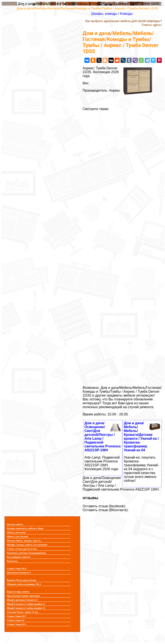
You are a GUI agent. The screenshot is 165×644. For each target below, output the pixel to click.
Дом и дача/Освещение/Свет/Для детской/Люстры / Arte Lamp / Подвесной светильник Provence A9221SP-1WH (103, 437)
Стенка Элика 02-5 (17, 624)
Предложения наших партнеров (23, 596)
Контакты (12, 561)
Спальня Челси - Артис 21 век (23, 612)
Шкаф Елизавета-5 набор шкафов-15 (26, 604)
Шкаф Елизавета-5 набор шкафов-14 (26, 608)
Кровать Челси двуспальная (21, 580)
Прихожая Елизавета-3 (19, 573)
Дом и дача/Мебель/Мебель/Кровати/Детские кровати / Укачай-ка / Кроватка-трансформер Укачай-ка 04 (141, 437)
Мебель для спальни (18, 537)
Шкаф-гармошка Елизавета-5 (22, 600)
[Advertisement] (122, 247)
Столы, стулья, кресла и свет (22, 549)
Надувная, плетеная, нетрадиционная (26, 553)
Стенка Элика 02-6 (17, 569)
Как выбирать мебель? (19, 557)
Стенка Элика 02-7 (17, 616)
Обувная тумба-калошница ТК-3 (24, 584)
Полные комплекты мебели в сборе (25, 528)
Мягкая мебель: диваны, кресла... (24, 541)
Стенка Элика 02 (16, 620)
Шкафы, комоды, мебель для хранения (27, 545)
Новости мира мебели (18, 592)
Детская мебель (15, 524)
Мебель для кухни (16, 533)
